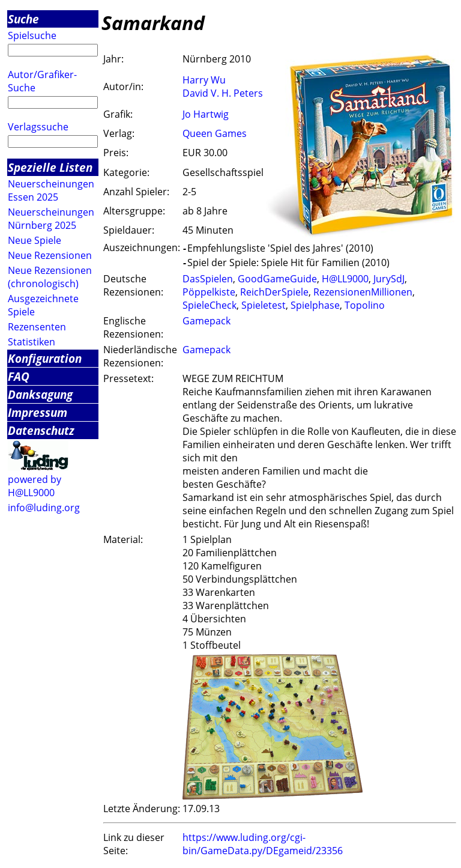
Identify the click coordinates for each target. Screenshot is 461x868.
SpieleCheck (209, 305)
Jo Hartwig (206, 114)
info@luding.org (44, 508)
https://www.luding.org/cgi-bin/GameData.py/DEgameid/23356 (263, 844)
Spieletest (264, 305)
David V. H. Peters (223, 93)
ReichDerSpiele (274, 292)
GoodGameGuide (277, 279)
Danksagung (40, 394)
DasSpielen (208, 279)
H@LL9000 (345, 279)
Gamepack (206, 321)
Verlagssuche (38, 127)
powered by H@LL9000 (35, 486)
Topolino (365, 305)
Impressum (38, 412)
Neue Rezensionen (50, 255)
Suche (23, 19)
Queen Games (215, 133)
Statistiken (32, 342)
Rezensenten (37, 327)
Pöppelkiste (209, 292)
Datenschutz (41, 430)
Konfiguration (45, 358)
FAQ (19, 376)
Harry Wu (204, 80)
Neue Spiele (35, 240)
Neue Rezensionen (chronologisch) (50, 277)
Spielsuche (32, 35)
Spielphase (315, 305)
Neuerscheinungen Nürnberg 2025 (51, 219)
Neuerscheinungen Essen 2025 (51, 190)
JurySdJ (389, 279)
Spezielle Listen (50, 167)
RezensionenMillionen (363, 292)
